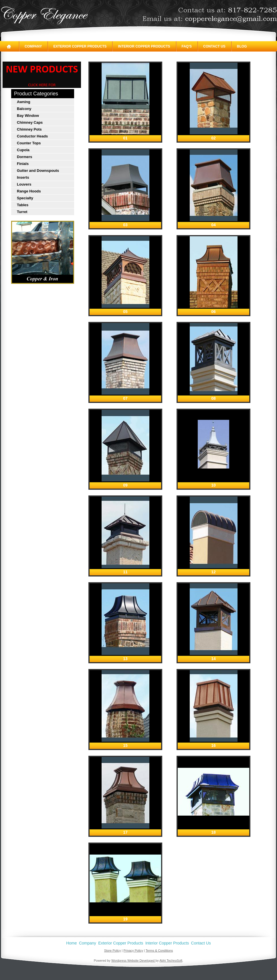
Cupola (23, 150)
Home (71, 943)
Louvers (24, 184)
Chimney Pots (29, 129)
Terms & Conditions (159, 951)
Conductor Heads (32, 136)
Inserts (23, 177)
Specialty (25, 198)
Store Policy (113, 951)
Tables (23, 205)
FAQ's (187, 46)
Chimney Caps (30, 122)
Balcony (24, 109)
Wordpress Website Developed (133, 961)
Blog (242, 46)
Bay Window (28, 116)
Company (33, 46)
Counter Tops (29, 143)
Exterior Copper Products (80, 46)
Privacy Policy (133, 951)
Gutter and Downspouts (38, 171)
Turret (22, 212)
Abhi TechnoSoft (171, 961)
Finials (23, 164)
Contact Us (214, 46)
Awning (24, 102)
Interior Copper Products (144, 46)
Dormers (24, 157)
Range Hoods (29, 191)
